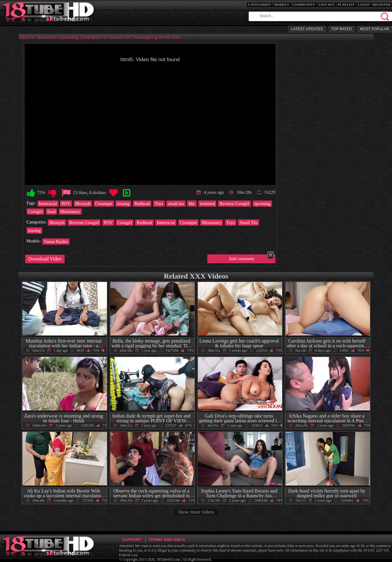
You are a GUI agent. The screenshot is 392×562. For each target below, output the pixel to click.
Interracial (48, 204)
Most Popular (375, 29)
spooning (262, 204)
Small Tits (249, 223)
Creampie (104, 204)
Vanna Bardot (56, 242)
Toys (159, 204)
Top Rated (342, 29)
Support (132, 540)
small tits (176, 204)
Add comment (251, 258)
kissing (123, 204)
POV (66, 204)
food (51, 212)
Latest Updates (307, 29)
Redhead (142, 204)
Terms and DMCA (167, 540)
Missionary (70, 212)
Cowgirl (35, 212)
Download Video (45, 259)
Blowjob (83, 204)
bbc (192, 204)
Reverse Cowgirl (234, 204)
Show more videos (196, 512)
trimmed (207, 204)
